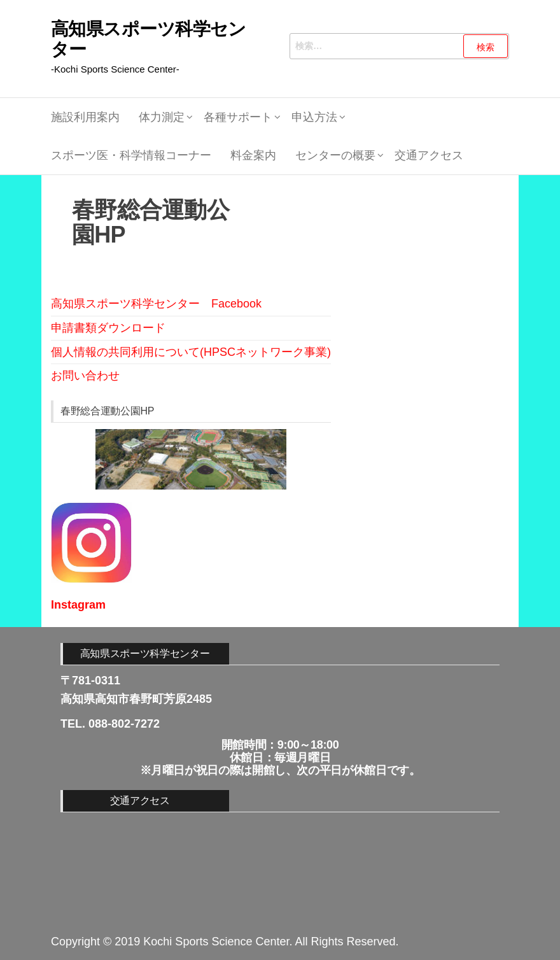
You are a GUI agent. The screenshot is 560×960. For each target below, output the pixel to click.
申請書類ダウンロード (108, 328)
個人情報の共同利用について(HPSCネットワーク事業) (191, 352)
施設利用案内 (85, 117)
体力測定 (162, 117)
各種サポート (238, 117)
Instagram (78, 605)
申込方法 (314, 117)
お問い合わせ (85, 376)
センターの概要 (335, 155)
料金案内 (253, 155)
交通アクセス (429, 155)
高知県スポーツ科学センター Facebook (156, 304)
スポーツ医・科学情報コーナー (131, 155)
